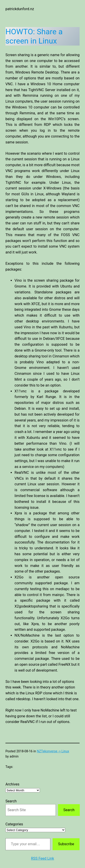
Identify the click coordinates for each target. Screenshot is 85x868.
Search (11, 801)
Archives (12, 784)
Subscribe (66, 844)
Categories (14, 824)
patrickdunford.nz (20, 9)
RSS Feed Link (43, 858)
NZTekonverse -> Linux (53, 751)
